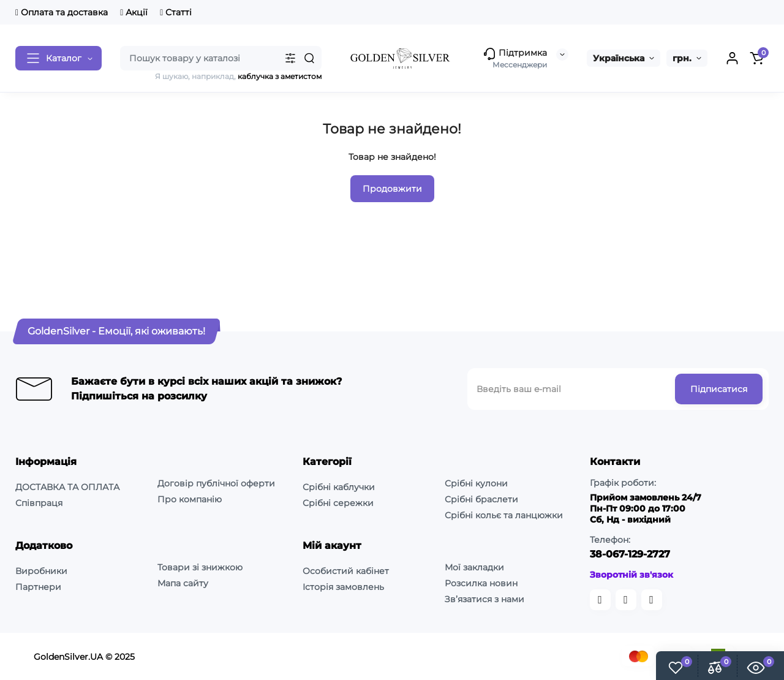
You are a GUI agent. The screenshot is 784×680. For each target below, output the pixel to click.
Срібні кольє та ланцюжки (504, 515)
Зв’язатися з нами (484, 599)
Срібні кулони (476, 483)
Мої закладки (474, 567)
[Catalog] (58, 58)
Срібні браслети (481, 499)
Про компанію (190, 499)
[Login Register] (732, 58)
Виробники (41, 571)
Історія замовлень (343, 587)
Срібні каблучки (339, 487)
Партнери (38, 587)
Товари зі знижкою (200, 567)
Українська (619, 58)
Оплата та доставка (62, 12)
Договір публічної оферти (216, 483)
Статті (176, 12)
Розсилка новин (481, 583)
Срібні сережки (338, 503)
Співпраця (39, 503)
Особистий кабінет (346, 571)
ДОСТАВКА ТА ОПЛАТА (67, 487)
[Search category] (290, 58)
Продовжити (392, 189)
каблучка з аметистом (280, 76)
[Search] (309, 58)
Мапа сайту (183, 583)
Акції (134, 12)
